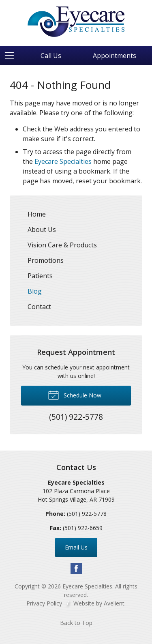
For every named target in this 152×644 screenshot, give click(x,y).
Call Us (51, 56)
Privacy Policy (44, 603)
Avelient (114, 603)
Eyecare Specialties (63, 161)
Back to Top (76, 623)
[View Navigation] (12, 56)
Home (37, 214)
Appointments (115, 56)
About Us (42, 230)
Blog (35, 291)
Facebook (76, 569)
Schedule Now (75, 395)
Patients (40, 276)
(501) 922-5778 (87, 514)
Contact (39, 307)
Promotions (46, 260)
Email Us (76, 547)
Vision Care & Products (62, 245)
